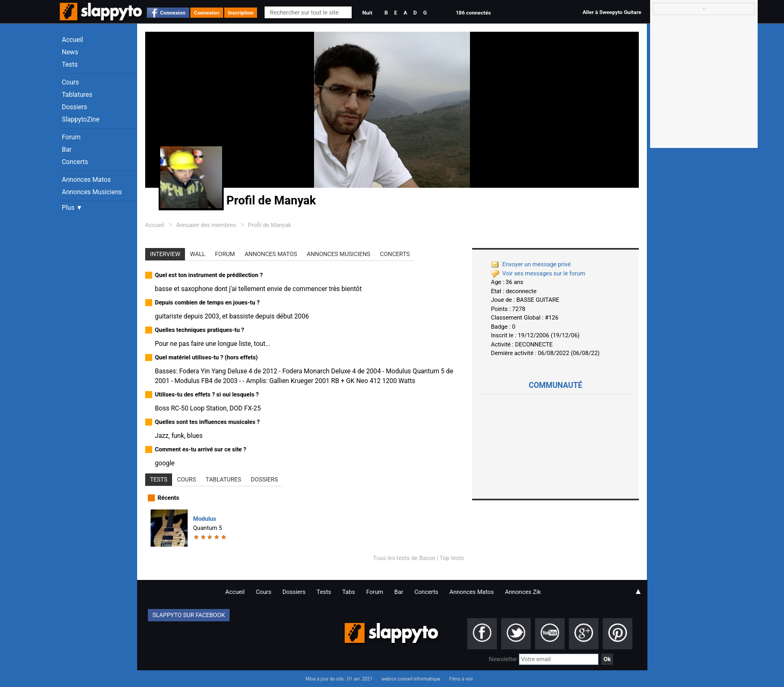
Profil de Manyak (270, 225)
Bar (67, 150)
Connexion (173, 13)
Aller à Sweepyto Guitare (612, 12)
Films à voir (461, 679)
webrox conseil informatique (411, 679)
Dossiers (74, 107)
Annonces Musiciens (92, 192)
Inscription (241, 13)
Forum (71, 137)
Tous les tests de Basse (404, 558)
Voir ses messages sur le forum (538, 274)
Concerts (75, 162)
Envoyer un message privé (531, 264)
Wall (198, 254)
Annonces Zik (523, 592)
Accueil (73, 40)
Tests (70, 65)
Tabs (348, 592)
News (70, 52)
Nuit (367, 13)
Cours (70, 82)
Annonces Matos (86, 180)
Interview (165, 254)
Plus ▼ (72, 208)
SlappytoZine (81, 119)
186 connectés (473, 13)
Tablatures (77, 95)
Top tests (452, 558)
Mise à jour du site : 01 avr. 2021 (339, 679)
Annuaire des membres (206, 225)
